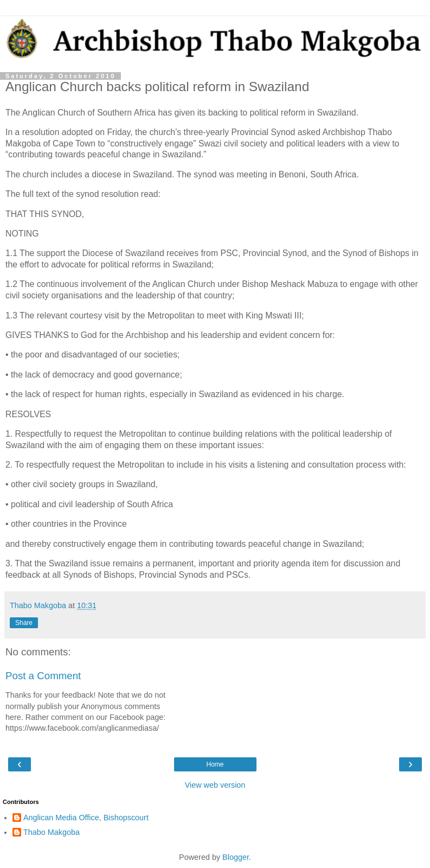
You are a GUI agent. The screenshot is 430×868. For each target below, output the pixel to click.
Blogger (236, 857)
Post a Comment (43, 676)
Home (215, 764)
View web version (215, 785)
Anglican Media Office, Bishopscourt (86, 818)
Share (24, 623)
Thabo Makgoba (52, 832)
